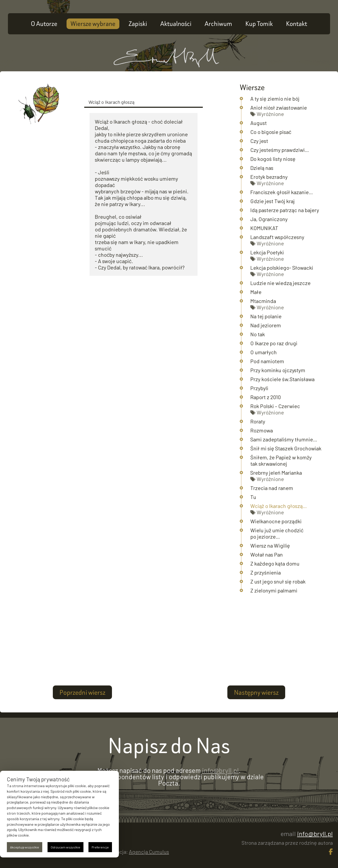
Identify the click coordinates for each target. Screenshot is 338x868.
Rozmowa (262, 430)
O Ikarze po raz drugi (274, 343)
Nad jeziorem (266, 325)
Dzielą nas (262, 168)
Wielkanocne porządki (276, 521)
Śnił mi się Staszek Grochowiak (286, 448)
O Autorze (44, 24)
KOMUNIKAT (264, 228)
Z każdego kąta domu (275, 563)
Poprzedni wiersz (82, 692)
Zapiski (138, 24)
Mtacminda (263, 301)
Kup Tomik (259, 24)
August (259, 123)
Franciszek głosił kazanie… (282, 192)
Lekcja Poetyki (267, 252)
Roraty (258, 421)
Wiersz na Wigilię (270, 545)
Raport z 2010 (266, 397)
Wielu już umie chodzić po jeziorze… (277, 533)
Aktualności (176, 24)
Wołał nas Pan (267, 554)
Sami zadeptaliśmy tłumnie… (284, 439)
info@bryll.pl (220, 770)
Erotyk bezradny (269, 177)
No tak (258, 334)
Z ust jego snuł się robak (278, 581)
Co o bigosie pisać (271, 132)
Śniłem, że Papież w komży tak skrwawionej (281, 460)
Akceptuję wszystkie (25, 847)
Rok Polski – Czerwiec (275, 406)
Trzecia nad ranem (272, 488)
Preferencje (100, 847)
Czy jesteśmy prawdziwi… (280, 150)
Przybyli (259, 388)
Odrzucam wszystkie (65, 847)
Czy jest (259, 141)
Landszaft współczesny (277, 237)
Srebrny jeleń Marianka (276, 473)
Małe (256, 292)
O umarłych (264, 352)
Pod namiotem (267, 361)
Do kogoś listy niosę (273, 159)
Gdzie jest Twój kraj (273, 201)
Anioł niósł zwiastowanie (279, 108)
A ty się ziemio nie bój (275, 99)
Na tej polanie (266, 316)
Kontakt (297, 24)
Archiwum (218, 24)
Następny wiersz (256, 692)
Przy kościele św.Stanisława (282, 379)
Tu (253, 497)
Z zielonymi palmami (274, 590)
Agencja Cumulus (149, 852)
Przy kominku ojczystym (278, 370)
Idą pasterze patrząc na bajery (285, 210)
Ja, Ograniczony (269, 219)
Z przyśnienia (266, 572)
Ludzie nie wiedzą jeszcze (280, 283)
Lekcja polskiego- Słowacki (282, 268)
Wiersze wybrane (93, 24)
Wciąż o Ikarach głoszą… (279, 506)
